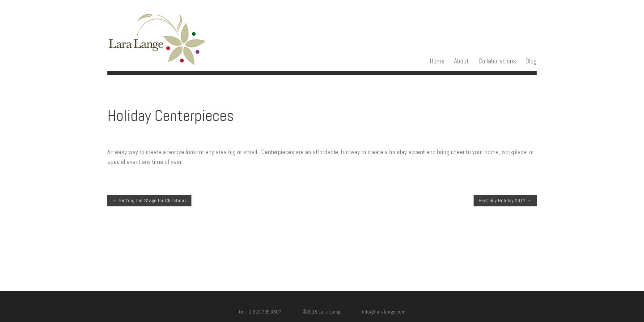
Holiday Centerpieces (171, 116)
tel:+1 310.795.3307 (266, 312)
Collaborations (497, 61)
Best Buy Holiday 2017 (505, 201)
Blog (531, 61)
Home (437, 61)
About (462, 61)
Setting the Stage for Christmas (149, 201)
